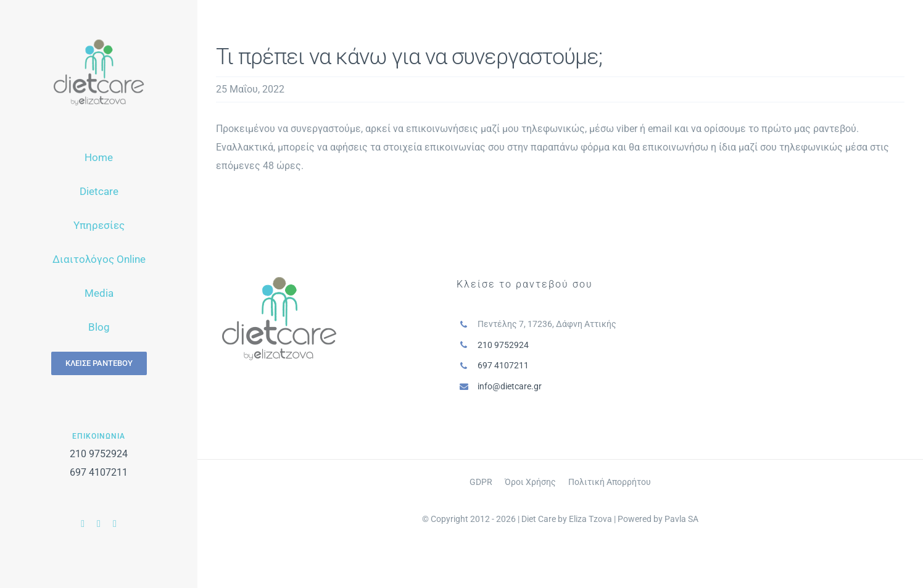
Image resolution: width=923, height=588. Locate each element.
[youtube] (99, 524)
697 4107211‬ (99, 472)
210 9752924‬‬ (503, 345)
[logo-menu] (99, 44)
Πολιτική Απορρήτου (610, 482)
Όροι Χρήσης (530, 482)
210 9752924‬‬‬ (99, 454)
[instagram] (115, 524)
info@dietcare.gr (510, 386)
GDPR (481, 482)
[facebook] (83, 524)
